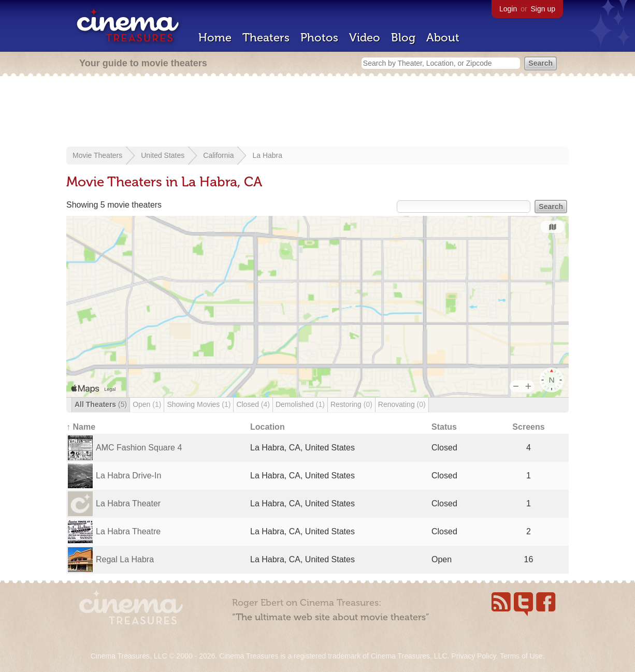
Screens (528, 427)
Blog (403, 38)
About (443, 38)
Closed (253, 404)
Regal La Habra (125, 559)
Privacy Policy (473, 656)
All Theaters (101, 404)
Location (268, 427)
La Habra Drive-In (128, 476)
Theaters (266, 38)
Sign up (543, 9)
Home (215, 38)
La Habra (267, 155)
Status (444, 427)
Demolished (300, 404)
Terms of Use (521, 656)
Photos (319, 38)
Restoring (351, 404)
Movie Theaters (97, 155)
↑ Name (81, 427)
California (218, 155)
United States (163, 155)
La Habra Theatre (128, 531)
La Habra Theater (128, 503)
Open (147, 404)
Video (365, 38)
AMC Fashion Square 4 (139, 448)
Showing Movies (199, 404)
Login (508, 9)
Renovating (402, 404)
